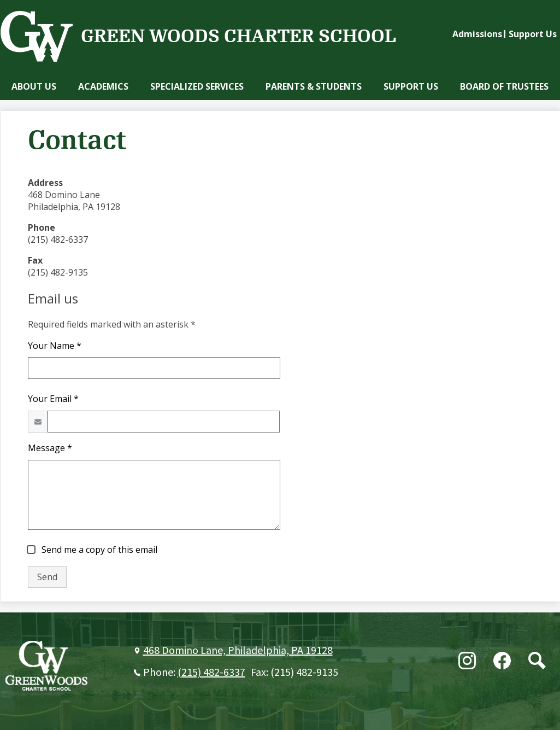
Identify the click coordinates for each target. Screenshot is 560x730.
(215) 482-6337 (211, 673)
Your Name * (55, 346)
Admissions (477, 34)
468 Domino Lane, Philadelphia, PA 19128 (238, 651)
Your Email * (53, 399)
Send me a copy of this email (98, 550)
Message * (50, 448)
